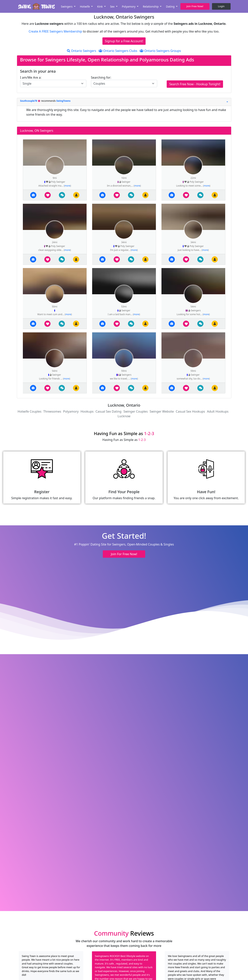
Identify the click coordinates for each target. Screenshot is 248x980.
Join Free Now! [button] (195, 6)
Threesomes (52, 411)
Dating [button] (171, 6)
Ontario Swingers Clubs (118, 51)
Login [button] (221, 6)
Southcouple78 (29, 101)
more (67, 186)
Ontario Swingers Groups (160, 51)
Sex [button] (113, 6)
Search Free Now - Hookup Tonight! (195, 84)
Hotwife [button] (85, 6)
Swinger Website (162, 411)
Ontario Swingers (82, 51)
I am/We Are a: (31, 77)
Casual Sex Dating (108, 411)
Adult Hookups (218, 411)
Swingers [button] (67, 6)
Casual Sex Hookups (190, 411)
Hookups (87, 411)
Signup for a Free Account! (124, 41)
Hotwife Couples (30, 411)
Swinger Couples (135, 411)
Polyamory (71, 411)
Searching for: (101, 77)
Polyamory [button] (129, 6)
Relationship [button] (151, 6)
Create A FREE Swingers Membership (56, 31)
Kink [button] (100, 6)
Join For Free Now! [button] (124, 554)
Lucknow (124, 416)
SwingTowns (63, 101)
